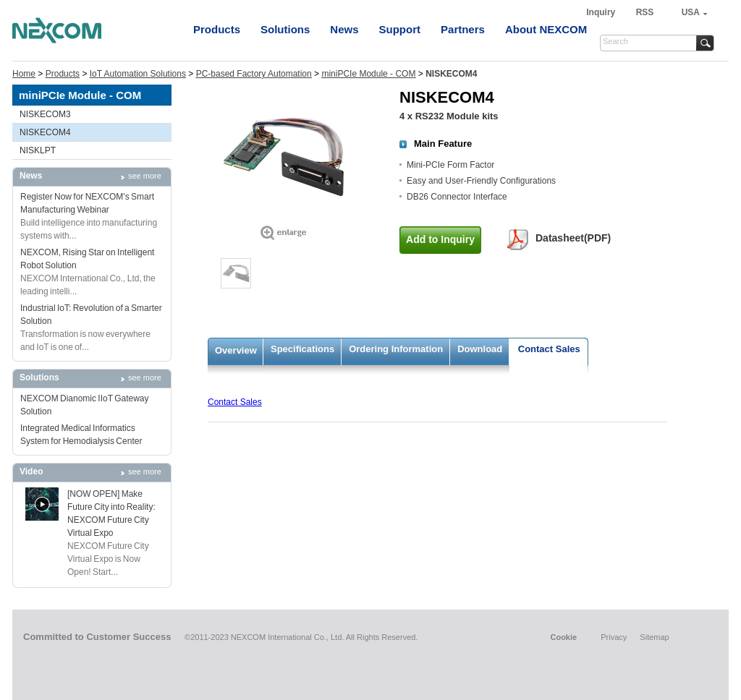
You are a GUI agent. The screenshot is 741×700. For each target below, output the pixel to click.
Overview (236, 350)
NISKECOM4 (45, 132)
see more (145, 176)
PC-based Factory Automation (254, 74)
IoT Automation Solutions (138, 74)
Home (24, 74)
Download (480, 349)
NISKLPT (38, 150)
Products (217, 29)
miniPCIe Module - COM (368, 74)
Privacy (614, 637)
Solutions (285, 29)
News (344, 29)
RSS (645, 12)
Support (400, 29)
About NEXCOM (546, 29)
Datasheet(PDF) (573, 238)
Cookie (563, 637)
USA (691, 12)
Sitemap (654, 637)
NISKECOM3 (45, 114)
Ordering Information (396, 349)
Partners (463, 29)
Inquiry (602, 12)
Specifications (302, 349)
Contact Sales (549, 349)
